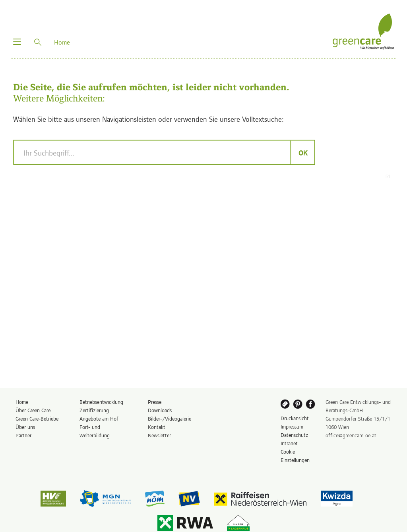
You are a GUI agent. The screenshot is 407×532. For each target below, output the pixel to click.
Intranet (289, 443)
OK (303, 152)
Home (22, 402)
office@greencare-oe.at (351, 435)
